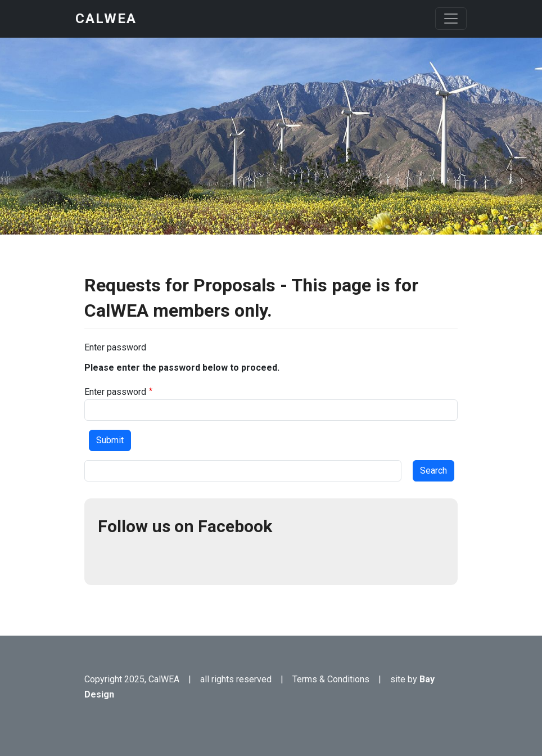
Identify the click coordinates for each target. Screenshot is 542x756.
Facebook (111, 558)
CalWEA (106, 19)
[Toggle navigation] (451, 19)
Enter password (115, 392)
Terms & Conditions (331, 679)
